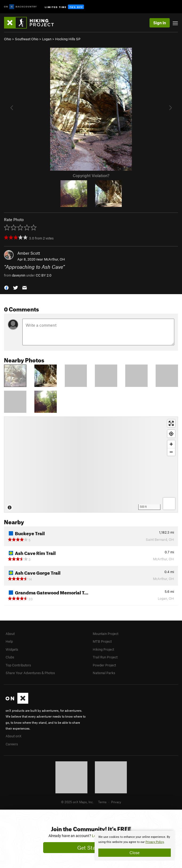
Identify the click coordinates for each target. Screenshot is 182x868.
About (10, 634)
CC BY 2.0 (44, 275)
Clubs (10, 657)
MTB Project (102, 641)
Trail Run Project (105, 657)
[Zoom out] (171, 452)
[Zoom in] (171, 444)
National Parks (104, 673)
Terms (102, 802)
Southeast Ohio (27, 39)
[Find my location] (171, 434)
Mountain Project (106, 634)
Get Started (91, 848)
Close (135, 853)
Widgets (12, 649)
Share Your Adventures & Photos (30, 673)
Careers (12, 744)
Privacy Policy (155, 842)
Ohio (8, 39)
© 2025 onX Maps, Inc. (77, 802)
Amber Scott (29, 253)
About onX (14, 736)
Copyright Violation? (91, 175)
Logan (47, 39)
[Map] (91, 465)
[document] (135, 846)
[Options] (169, 504)
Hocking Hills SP (68, 39)
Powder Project (104, 665)
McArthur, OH (54, 259)
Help (9, 641)
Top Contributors (18, 665)
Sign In (160, 23)
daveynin (19, 275)
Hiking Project (103, 649)
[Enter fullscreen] (171, 423)
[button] (6, 287)
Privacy (116, 802)
